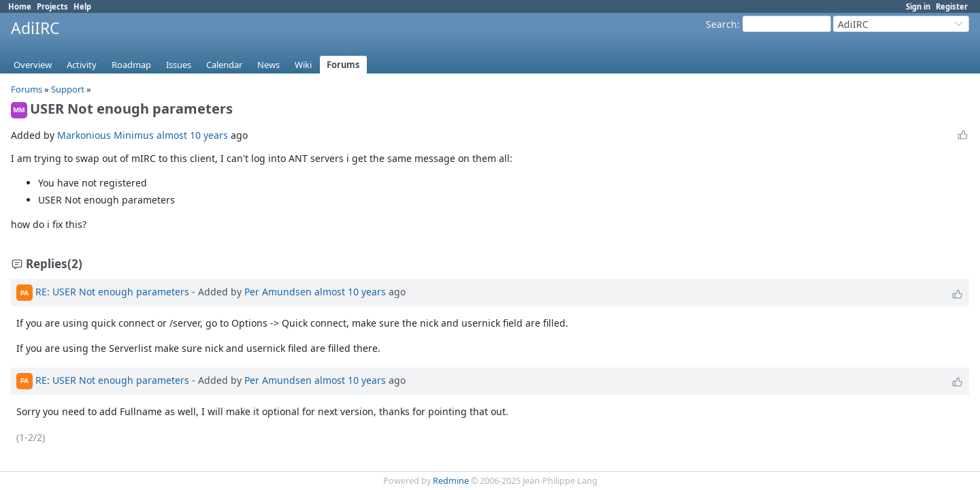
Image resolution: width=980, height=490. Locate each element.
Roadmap (131, 65)
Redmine (451, 481)
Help (82, 6)
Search (721, 24)
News (268, 65)
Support (68, 89)
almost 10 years (192, 135)
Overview (33, 65)
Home (20, 6)
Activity (82, 65)
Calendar (224, 65)
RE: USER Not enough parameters (112, 292)
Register (952, 6)
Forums (343, 65)
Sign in (918, 6)
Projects (52, 6)
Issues (179, 65)
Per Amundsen (278, 292)
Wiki (303, 65)
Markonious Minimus (105, 135)
